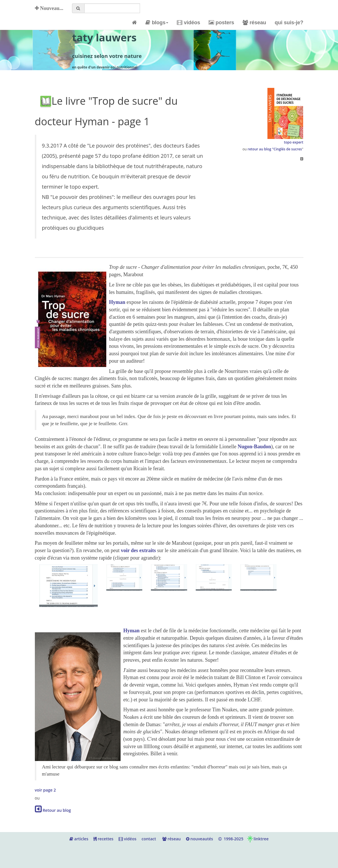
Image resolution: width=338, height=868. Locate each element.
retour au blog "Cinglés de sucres (275, 149)
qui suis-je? (289, 23)
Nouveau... (49, 8)
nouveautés (200, 839)
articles (79, 839)
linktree (258, 839)
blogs (157, 23)
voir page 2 (45, 790)
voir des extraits (139, 550)
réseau (254, 23)
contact (149, 839)
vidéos (188, 23)
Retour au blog (53, 810)
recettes (103, 839)
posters (221, 23)
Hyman (117, 302)
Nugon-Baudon (254, 447)
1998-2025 (231, 839)
